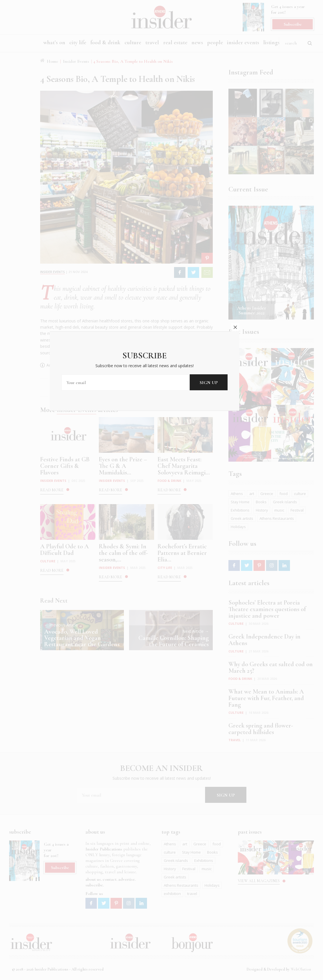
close (252, 448)
